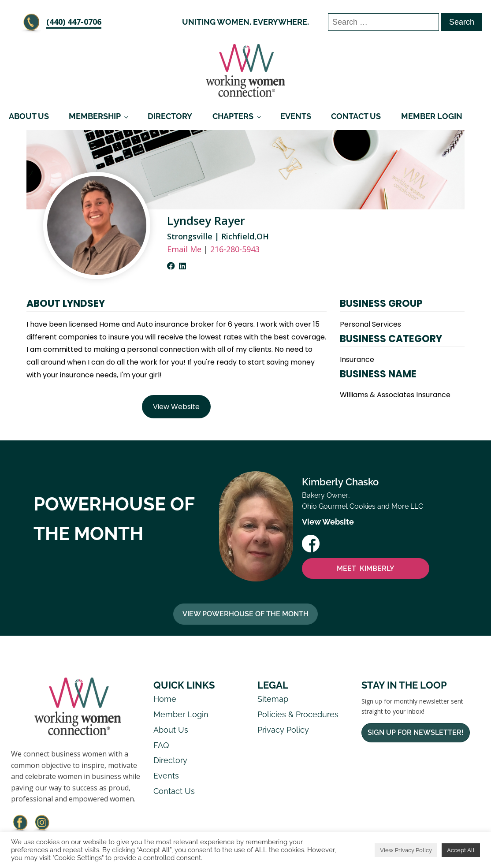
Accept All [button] (461, 850)
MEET (366, 569)
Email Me (184, 249)
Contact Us (356, 116)
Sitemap (273, 699)
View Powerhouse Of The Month (245, 614)
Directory (170, 116)
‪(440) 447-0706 (74, 22)
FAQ (161, 745)
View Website (176, 407)
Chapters (233, 116)
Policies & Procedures (298, 714)
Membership (95, 116)
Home (165, 699)
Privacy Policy (283, 730)
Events (296, 116)
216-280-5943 (235, 249)
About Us (29, 116)
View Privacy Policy (406, 850)
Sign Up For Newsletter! (416, 732)
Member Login (432, 116)
